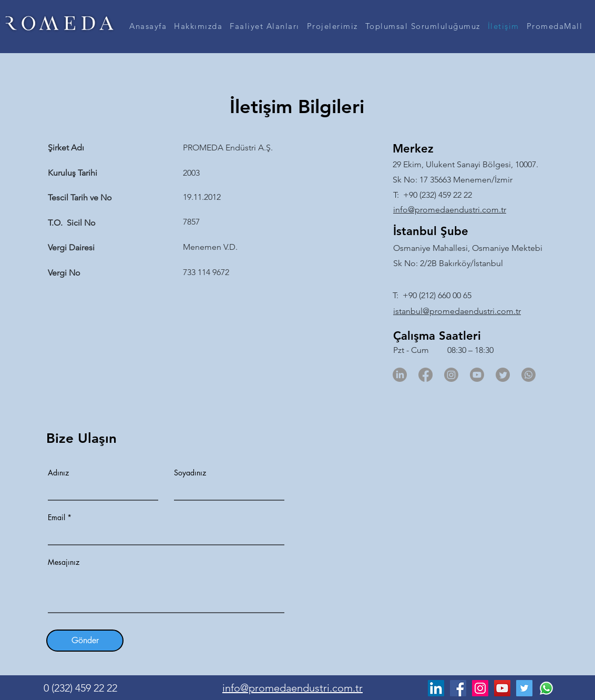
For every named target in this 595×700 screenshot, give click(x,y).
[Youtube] (477, 375)
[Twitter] (503, 375)
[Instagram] (451, 375)
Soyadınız (190, 473)
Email (57, 518)
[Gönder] (85, 641)
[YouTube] (502, 688)
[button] (198, 26)
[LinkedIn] (400, 375)
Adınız (58, 473)
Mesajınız (64, 562)
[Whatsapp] (529, 375)
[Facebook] (425, 375)
